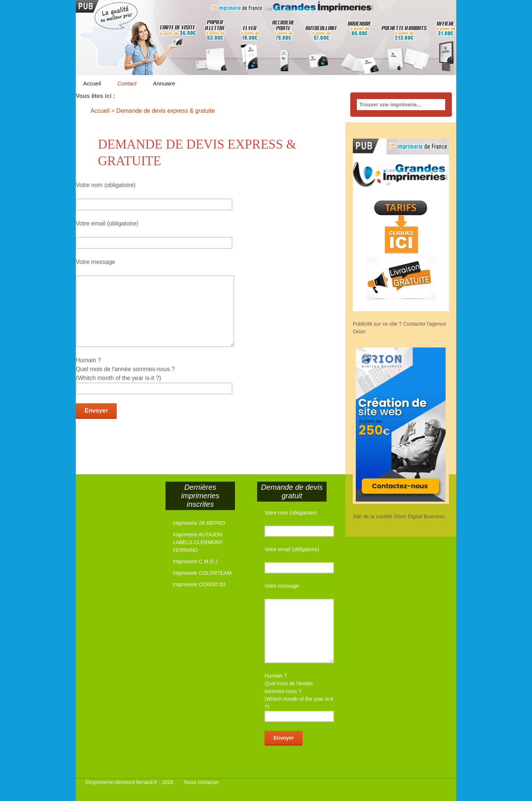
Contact (127, 83)
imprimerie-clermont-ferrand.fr (123, 782)
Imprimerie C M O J (195, 561)
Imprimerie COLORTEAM (202, 573)
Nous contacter (201, 782)
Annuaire (164, 83)
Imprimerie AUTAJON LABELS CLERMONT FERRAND (198, 542)
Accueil (92, 83)
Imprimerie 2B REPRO (199, 523)
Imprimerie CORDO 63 (199, 584)
